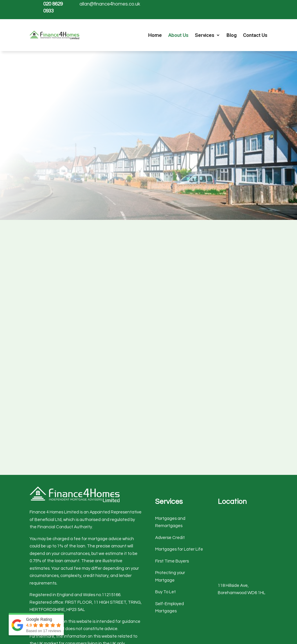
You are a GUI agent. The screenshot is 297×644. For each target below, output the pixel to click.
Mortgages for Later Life (179, 549)
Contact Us (255, 36)
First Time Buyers (172, 561)
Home (155, 36)
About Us (178, 36)
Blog (232, 36)
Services (205, 36)
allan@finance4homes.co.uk (110, 4)
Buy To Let (165, 592)
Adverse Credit (170, 538)
